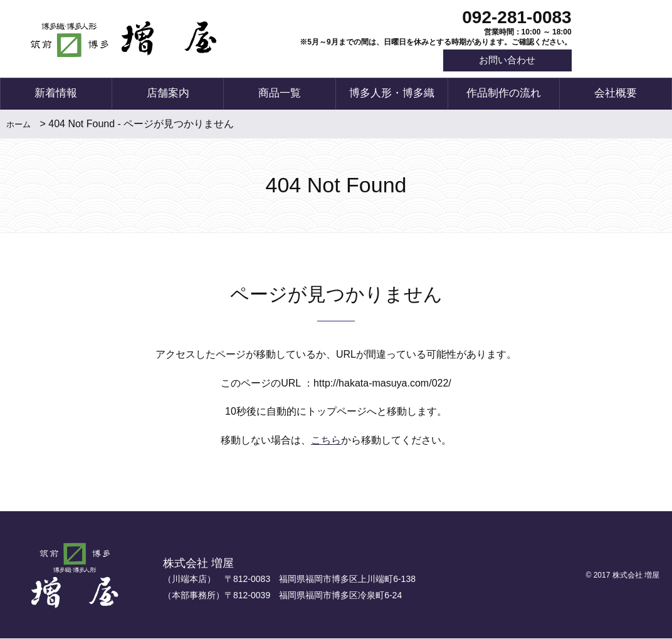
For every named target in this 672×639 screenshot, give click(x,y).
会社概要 (616, 94)
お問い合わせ (505, 61)
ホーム (18, 125)
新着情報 (56, 94)
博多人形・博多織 (392, 94)
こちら (326, 441)
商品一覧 (280, 94)
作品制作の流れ (504, 94)
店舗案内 (168, 94)
